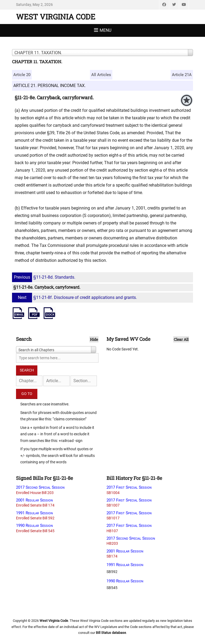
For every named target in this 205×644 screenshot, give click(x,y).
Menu (105, 30)
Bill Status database (111, 633)
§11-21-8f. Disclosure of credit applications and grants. (75, 297)
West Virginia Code (56, 17)
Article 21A (182, 75)
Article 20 (22, 75)
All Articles (101, 75)
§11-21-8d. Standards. (44, 277)
